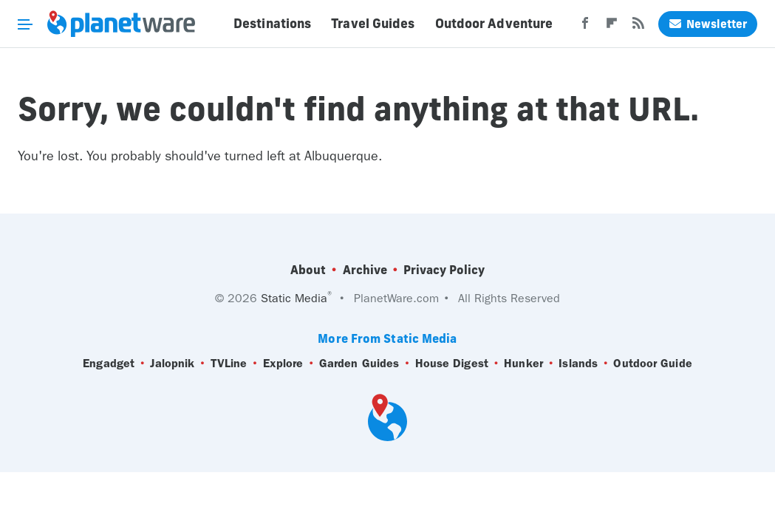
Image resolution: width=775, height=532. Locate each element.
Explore (283, 364)
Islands (578, 364)
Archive (365, 270)
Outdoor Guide (652, 364)
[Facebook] (585, 27)
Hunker (523, 364)
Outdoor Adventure (494, 24)
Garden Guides (359, 364)
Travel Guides (373, 24)
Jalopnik (172, 364)
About (308, 270)
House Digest (452, 364)
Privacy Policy (444, 270)
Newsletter (708, 24)
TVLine (229, 364)
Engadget (109, 364)
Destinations (272, 24)
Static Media (294, 298)
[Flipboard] (612, 27)
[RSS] (638, 27)
